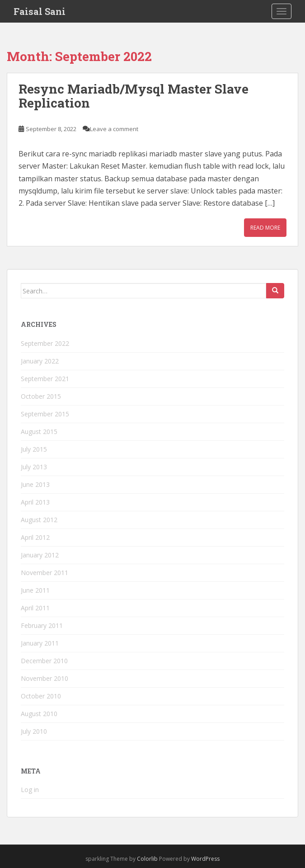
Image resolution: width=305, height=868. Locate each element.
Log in (30, 790)
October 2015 (41, 396)
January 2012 (40, 555)
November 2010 (45, 678)
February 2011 (42, 625)
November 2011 (45, 573)
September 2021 (45, 379)
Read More (265, 228)
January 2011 (40, 643)
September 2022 (45, 343)
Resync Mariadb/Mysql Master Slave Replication (134, 96)
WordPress (205, 859)
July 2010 (34, 731)
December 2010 (44, 661)
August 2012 (39, 520)
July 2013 (34, 467)
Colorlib (147, 859)
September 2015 (45, 414)
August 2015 (39, 432)
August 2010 (39, 714)
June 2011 (35, 590)
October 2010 (41, 696)
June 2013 (35, 484)
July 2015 (34, 449)
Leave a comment (114, 129)
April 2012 (35, 537)
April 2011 (35, 608)
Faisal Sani (40, 11)
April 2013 (35, 502)
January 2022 (40, 361)
